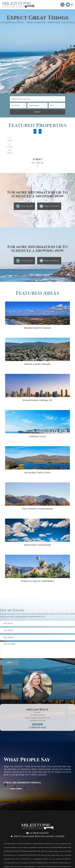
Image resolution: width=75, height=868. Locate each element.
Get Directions (37, 724)
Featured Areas (37, 293)
